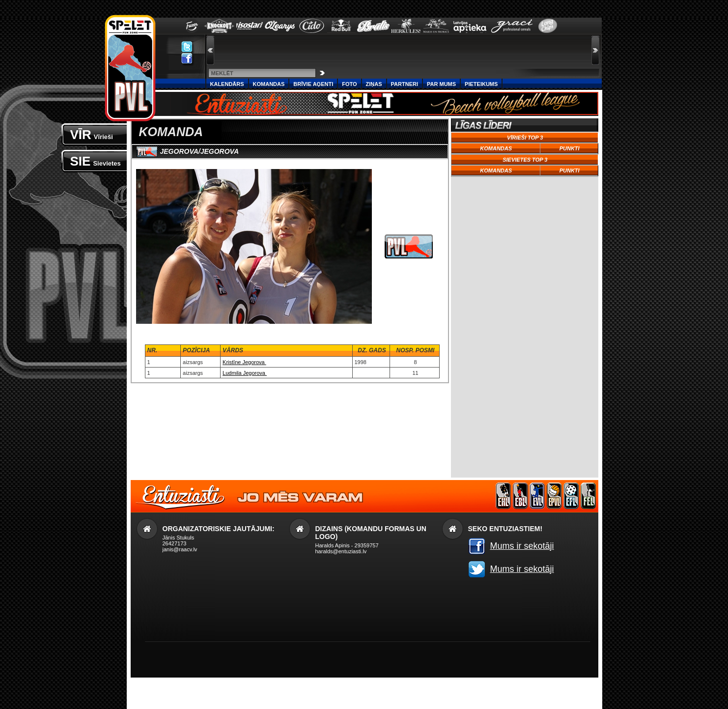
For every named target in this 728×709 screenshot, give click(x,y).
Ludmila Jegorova (245, 373)
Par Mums (441, 84)
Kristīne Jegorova (244, 362)
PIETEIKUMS (481, 84)
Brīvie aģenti (313, 84)
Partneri (405, 84)
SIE (96, 161)
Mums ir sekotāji (522, 546)
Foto (349, 84)
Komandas (269, 84)
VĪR (92, 135)
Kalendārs (227, 84)
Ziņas (374, 84)
